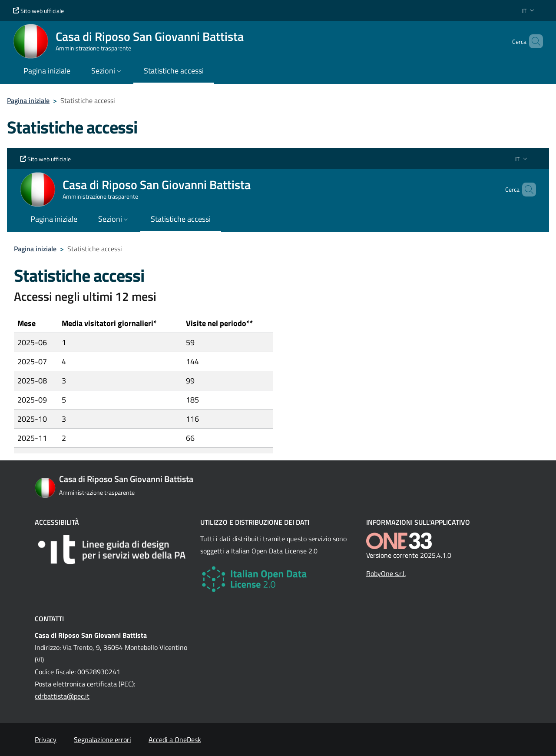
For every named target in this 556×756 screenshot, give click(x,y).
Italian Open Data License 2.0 (274, 551)
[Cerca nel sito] (533, 41)
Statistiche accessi (174, 71)
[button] (529, 11)
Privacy (46, 739)
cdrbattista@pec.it (62, 696)
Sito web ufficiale (38, 11)
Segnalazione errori (103, 739)
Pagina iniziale (28, 100)
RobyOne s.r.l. (386, 573)
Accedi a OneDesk (175, 739)
